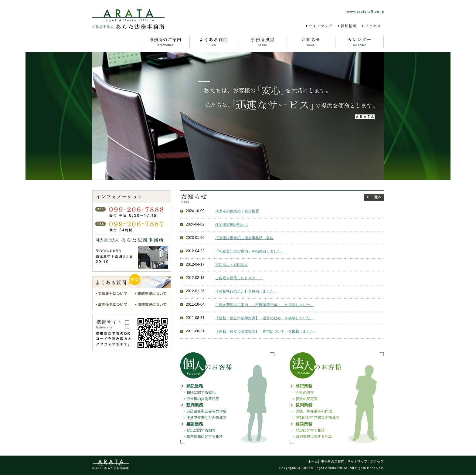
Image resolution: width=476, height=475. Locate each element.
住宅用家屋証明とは (232, 225)
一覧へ (374, 197)
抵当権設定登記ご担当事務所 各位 (244, 238)
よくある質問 (214, 42)
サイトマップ (320, 26)
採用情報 (348, 26)
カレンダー (359, 42)
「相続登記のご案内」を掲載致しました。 (250, 251)
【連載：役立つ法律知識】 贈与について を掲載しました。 (266, 331)
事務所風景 (262, 42)
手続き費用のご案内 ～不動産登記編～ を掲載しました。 (264, 305)
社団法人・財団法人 (232, 265)
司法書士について (112, 293)
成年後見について (112, 305)
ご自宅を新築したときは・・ (239, 278)
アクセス (373, 26)
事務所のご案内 (165, 42)
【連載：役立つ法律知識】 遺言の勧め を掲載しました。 (264, 318)
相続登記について (151, 293)
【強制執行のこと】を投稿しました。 (246, 291)
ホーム (117, 42)
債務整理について (151, 305)
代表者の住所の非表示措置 (237, 211)
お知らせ (311, 42)
